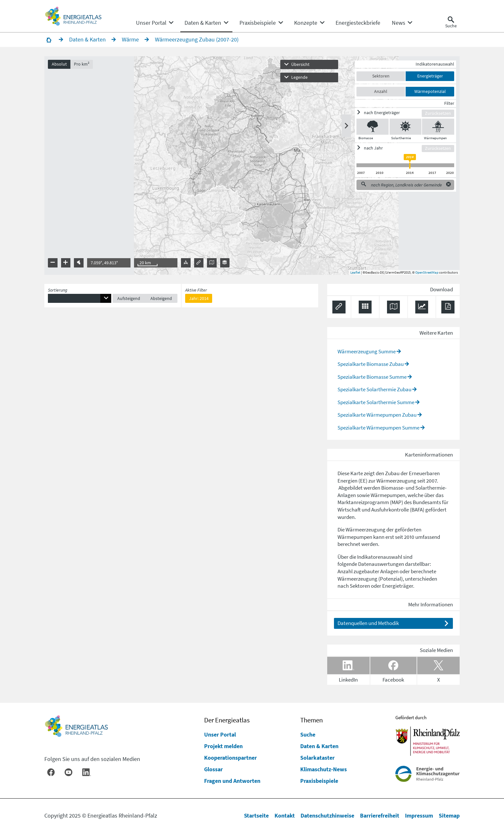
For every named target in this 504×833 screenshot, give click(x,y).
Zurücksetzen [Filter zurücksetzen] (438, 113)
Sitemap (449, 815)
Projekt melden (223, 746)
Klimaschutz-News (324, 769)
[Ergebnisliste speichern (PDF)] (448, 307)
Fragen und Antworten (232, 781)
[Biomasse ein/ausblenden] (373, 127)
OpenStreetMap (427, 272)
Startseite (256, 815)
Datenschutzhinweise (327, 815)
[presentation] (252, 166)
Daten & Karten (319, 746)
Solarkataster (317, 758)
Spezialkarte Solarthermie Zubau (374, 389)
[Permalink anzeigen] (339, 307)
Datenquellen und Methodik (368, 623)
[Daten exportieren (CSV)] (365, 307)
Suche (308, 734)
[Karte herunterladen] (394, 307)
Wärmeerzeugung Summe (367, 351)
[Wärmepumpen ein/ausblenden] (438, 127)
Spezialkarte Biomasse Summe (372, 377)
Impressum (419, 815)
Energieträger (430, 76)
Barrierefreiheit (380, 815)
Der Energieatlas (227, 720)
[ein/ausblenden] (389, 113)
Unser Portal (220, 734)
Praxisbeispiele (319, 781)
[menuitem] (151, 23)
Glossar (213, 769)
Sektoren (381, 76)
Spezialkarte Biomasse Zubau (371, 364)
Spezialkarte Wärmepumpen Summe (378, 428)
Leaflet (355, 272)
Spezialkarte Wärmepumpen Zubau (377, 415)
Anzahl (381, 91)
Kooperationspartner (230, 758)
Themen (311, 720)
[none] (154, 23)
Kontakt (285, 815)
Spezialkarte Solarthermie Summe (376, 402)
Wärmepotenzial (430, 91)
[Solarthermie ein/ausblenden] (405, 127)
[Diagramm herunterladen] (422, 307)
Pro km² (82, 64)
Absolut (59, 64)
